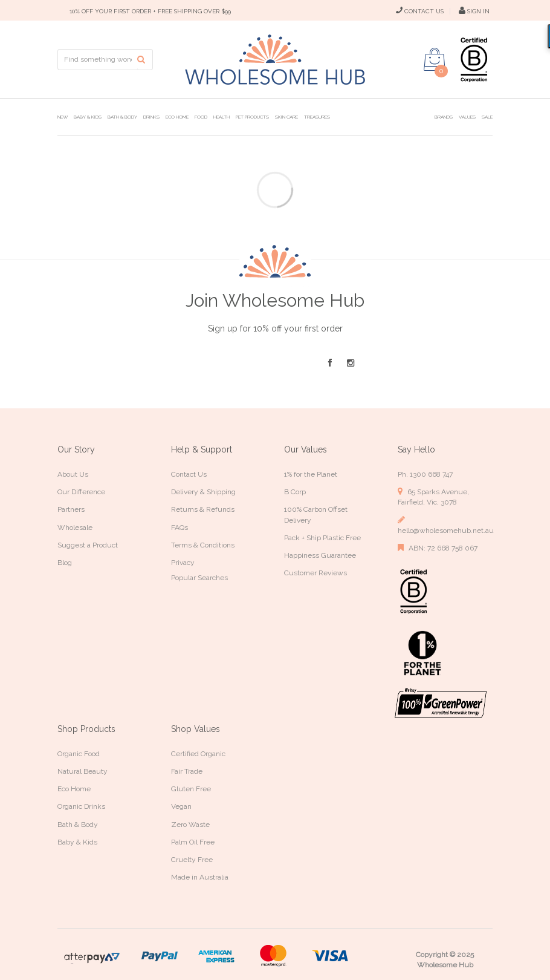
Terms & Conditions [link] (203, 545)
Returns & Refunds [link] (203, 509)
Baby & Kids (88, 117)
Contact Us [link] (189, 474)
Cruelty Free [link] (192, 860)
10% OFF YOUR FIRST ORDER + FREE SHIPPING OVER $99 (150, 11)
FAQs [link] (180, 528)
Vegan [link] (181, 806)
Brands (444, 117)
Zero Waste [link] (190, 825)
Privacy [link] (183, 563)
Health (222, 117)
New (63, 117)
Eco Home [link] (74, 789)
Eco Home (177, 117)
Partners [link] (71, 509)
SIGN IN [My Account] (474, 11)
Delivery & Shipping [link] (203, 492)
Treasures (317, 117)
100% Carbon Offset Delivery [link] (316, 514)
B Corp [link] (295, 492)
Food (201, 117)
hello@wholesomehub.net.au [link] (445, 525)
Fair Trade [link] (187, 771)
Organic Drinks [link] (81, 806)
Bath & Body (122, 117)
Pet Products (252, 117)
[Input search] (98, 60)
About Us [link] (73, 474)
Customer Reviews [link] (315, 573)
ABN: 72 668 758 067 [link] (438, 548)
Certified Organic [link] (198, 754)
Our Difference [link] (81, 492)
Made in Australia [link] (200, 877)
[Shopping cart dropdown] (435, 59)
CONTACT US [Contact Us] (420, 11)
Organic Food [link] (79, 754)
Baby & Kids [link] (77, 842)
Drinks (151, 117)
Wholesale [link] (75, 528)
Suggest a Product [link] (88, 545)
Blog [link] (65, 563)
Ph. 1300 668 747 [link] (425, 474)
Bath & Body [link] (78, 825)
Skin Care (286, 117)
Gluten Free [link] (191, 789)
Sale (487, 117)
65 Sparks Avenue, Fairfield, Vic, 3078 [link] (433, 497)
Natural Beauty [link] (82, 771)
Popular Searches (199, 578)
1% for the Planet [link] (311, 474)
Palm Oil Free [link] (193, 842)
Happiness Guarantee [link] (320, 555)
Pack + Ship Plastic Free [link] (322, 538)
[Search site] (145, 60)
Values (467, 117)
